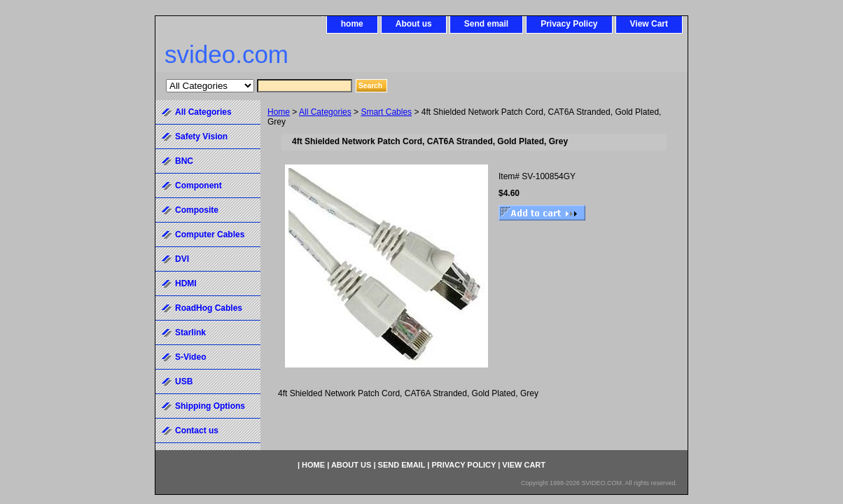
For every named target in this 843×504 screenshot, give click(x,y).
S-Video (190, 357)
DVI (182, 259)
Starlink (190, 332)
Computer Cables (210, 234)
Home (279, 112)
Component (198, 185)
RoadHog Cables (209, 308)
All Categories (325, 112)
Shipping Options (210, 406)
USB (184, 381)
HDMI (186, 283)
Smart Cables (386, 112)
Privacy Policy (569, 24)
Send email (486, 24)
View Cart (649, 24)
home (352, 24)
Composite (197, 210)
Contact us (197, 430)
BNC (184, 161)
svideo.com (227, 54)
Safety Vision (201, 136)
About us (414, 24)
